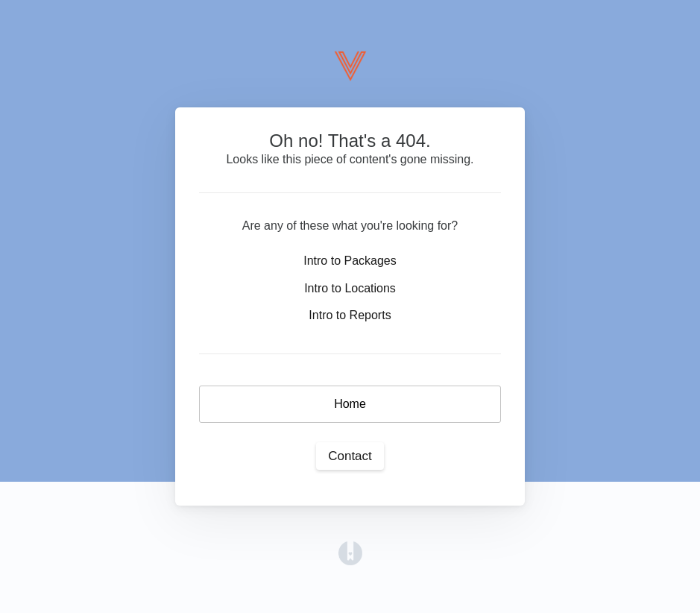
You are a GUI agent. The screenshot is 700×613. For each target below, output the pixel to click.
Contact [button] (350, 456)
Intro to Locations (350, 288)
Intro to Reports (350, 315)
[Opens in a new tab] (350, 552)
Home (350, 404)
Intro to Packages (350, 261)
